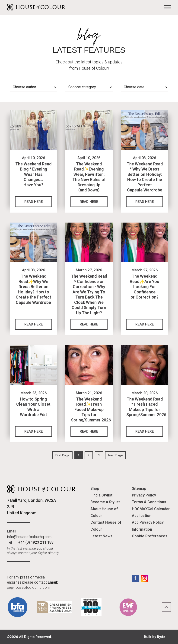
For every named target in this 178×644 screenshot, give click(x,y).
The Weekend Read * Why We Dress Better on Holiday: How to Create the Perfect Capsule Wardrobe (145, 177)
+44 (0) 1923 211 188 (36, 542)
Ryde (161, 637)
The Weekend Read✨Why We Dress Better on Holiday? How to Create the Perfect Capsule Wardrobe (33, 289)
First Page (62, 455)
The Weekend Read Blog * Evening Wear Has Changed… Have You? (33, 174)
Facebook (135, 578)
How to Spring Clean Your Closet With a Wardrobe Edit (33, 407)
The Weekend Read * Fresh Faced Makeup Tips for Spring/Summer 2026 (146, 407)
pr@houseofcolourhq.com (29, 587)
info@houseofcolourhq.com (29, 537)
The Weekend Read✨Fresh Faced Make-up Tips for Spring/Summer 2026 (91, 409)
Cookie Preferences (150, 536)
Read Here (33, 202)
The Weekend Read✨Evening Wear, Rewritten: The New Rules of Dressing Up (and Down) (89, 177)
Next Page (115, 455)
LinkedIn (153, 578)
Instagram (144, 578)
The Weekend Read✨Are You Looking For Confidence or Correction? (145, 287)
